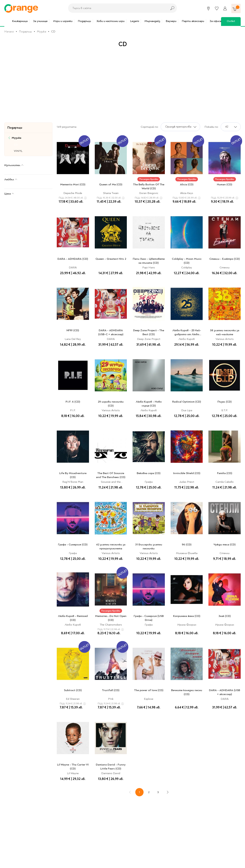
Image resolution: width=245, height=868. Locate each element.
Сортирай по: (150, 127)
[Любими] (217, 8)
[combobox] (117, 8)
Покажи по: (211, 127)
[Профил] (225, 8)
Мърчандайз (151, 21)
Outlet (230, 21)
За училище (39, 21)
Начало (9, 32)
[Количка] (236, 8)
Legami (133, 21)
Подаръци (83, 21)
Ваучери (170, 21)
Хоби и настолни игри (109, 21)
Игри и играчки (62, 21)
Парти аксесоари (192, 21)
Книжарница (19, 21)
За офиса (214, 21)
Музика (42, 32)
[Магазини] (208, 8)
